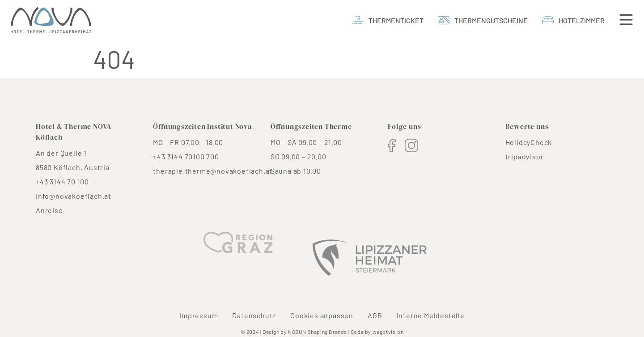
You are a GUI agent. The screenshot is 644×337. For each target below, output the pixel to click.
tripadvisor (525, 156)
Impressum (199, 315)
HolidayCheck (529, 142)
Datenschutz (254, 315)
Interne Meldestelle (431, 315)
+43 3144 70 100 (62, 181)
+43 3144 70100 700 (186, 156)
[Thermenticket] (388, 20)
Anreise (49, 210)
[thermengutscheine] (483, 20)
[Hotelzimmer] (573, 20)
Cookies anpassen (322, 315)
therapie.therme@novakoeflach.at (213, 171)
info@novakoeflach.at (74, 196)
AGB (375, 315)
